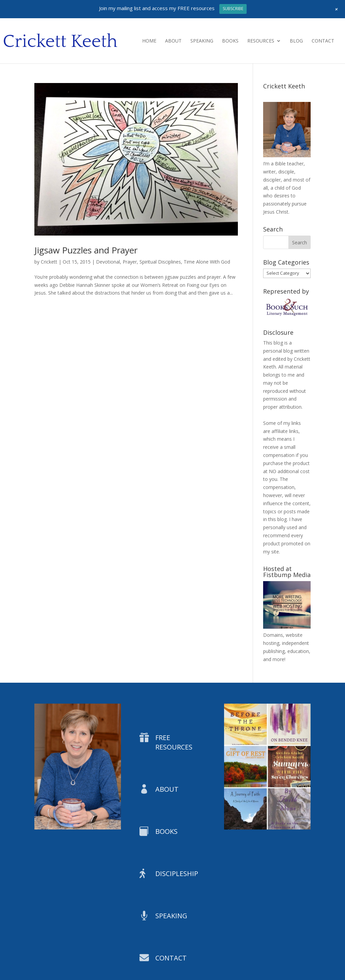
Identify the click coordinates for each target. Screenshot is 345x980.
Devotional (108, 262)
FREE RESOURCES (174, 742)
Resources (261, 41)
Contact (323, 41)
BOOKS (166, 831)
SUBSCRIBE (233, 9)
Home (149, 41)
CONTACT (171, 958)
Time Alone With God (207, 262)
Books (230, 41)
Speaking (202, 41)
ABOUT (167, 789)
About (173, 41)
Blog (296, 41)
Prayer (130, 262)
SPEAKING (171, 916)
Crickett (49, 262)
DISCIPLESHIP (177, 874)
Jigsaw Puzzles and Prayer (86, 250)
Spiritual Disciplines (160, 262)
